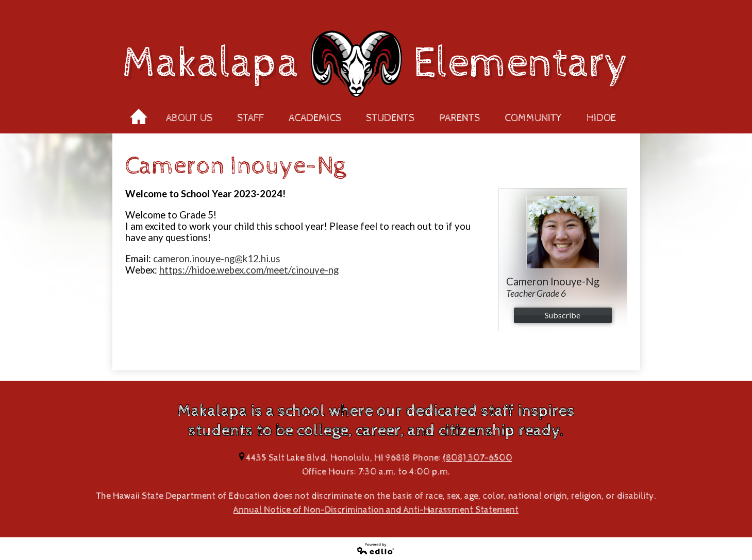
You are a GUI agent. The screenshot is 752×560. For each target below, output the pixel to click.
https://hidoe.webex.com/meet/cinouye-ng (249, 270)
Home (139, 113)
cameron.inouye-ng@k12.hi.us (217, 259)
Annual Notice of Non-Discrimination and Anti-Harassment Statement (376, 510)
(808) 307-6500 (478, 458)
